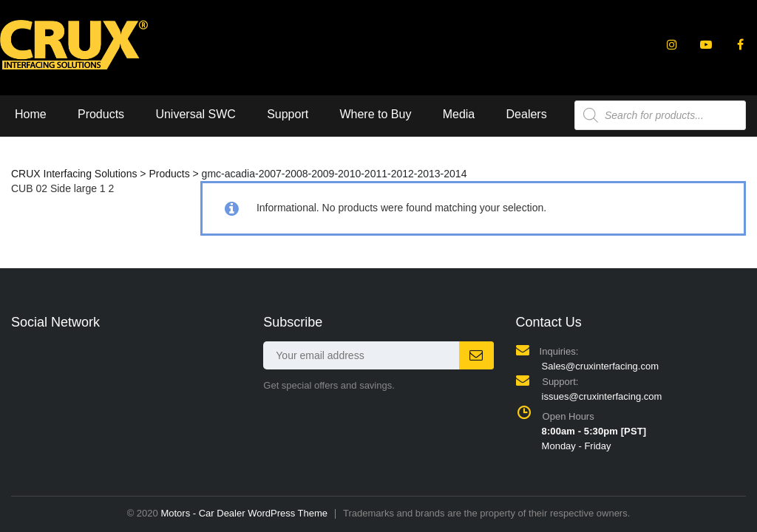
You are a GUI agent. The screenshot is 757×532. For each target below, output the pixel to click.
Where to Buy (375, 114)
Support (288, 114)
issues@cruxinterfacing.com (602, 396)
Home (31, 114)
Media (459, 114)
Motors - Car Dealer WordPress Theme (244, 513)
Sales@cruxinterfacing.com (600, 366)
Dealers (527, 114)
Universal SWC (195, 114)
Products (101, 114)
